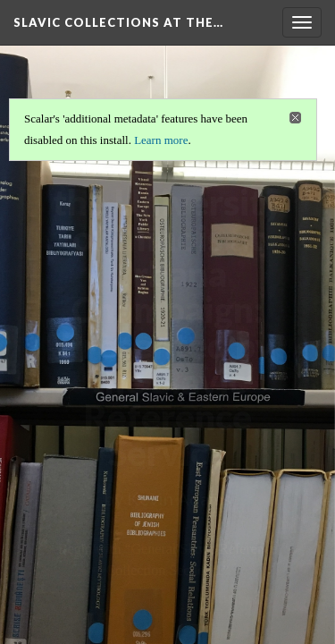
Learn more (161, 140)
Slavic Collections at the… (118, 22)
